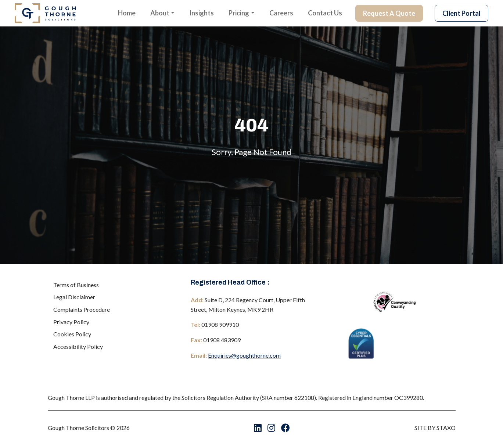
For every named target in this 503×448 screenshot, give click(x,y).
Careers (281, 13)
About (160, 13)
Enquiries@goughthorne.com (244, 355)
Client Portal (461, 13)
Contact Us (325, 13)
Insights (202, 13)
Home (127, 13)
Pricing (239, 13)
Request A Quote (389, 13)
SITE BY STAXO (435, 428)
